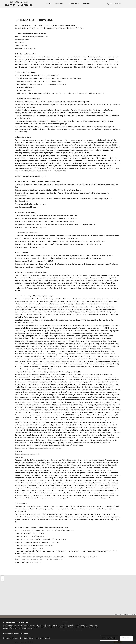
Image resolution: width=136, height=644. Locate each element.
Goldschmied (74, 4)
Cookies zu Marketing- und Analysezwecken (35, 638)
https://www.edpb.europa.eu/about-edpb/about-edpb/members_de (39, 559)
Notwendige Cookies (11, 638)
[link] (59, 4)
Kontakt (86, 4)
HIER (70, 443)
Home (48, 4)
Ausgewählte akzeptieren (109, 638)
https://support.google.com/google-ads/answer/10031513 (63, 361)
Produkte (59, 4)
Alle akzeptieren (126, 638)
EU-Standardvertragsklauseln (40, 425)
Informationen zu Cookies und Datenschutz (15, 634)
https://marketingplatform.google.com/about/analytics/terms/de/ (38, 448)
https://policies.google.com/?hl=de (27, 454)
